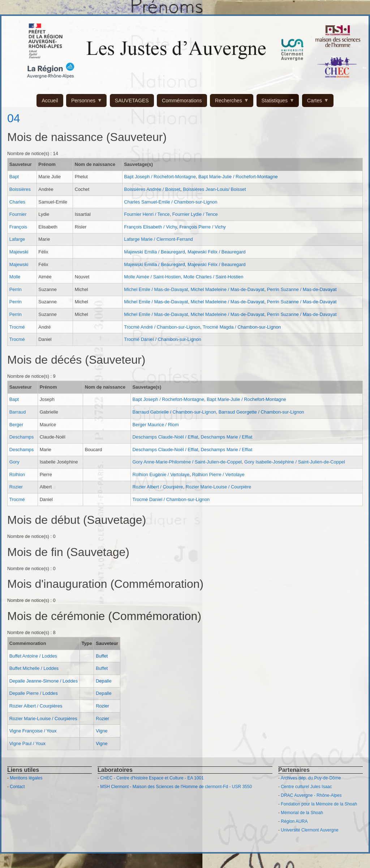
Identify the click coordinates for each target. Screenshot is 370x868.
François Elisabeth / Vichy (150, 227)
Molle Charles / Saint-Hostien (214, 277)
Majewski (19, 252)
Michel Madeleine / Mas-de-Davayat (228, 289)
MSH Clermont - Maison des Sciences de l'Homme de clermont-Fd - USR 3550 (176, 787)
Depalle (104, 681)
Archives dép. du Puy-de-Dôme (311, 778)
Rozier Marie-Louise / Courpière (218, 487)
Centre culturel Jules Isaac (306, 787)
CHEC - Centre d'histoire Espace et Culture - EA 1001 (152, 778)
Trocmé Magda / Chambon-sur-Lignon (242, 327)
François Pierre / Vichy (203, 227)
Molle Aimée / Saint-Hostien (152, 277)
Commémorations (182, 101)
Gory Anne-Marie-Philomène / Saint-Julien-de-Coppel (187, 462)
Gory (14, 462)
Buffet (102, 656)
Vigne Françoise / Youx (33, 731)
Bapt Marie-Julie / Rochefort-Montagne (238, 177)
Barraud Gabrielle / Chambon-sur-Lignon (174, 412)
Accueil (50, 101)
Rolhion (17, 474)
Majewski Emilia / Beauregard (154, 252)
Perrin (16, 289)
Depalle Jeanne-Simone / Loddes (44, 681)
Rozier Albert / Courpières (36, 706)
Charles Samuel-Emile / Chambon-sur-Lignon (171, 202)
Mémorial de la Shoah (302, 813)
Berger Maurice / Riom (156, 425)
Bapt (14, 177)
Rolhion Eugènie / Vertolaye (161, 474)
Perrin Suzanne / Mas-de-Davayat (302, 289)
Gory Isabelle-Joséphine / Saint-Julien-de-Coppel (295, 462)
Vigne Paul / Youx (27, 743)
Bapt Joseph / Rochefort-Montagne (160, 177)
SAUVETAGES (132, 101)
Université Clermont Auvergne (309, 830)
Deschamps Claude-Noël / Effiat (165, 437)
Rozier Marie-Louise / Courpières (43, 719)
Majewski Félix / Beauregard (217, 252)
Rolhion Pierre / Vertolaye (218, 474)
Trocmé (17, 327)
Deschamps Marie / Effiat (227, 437)
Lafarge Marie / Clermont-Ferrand (158, 239)
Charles (17, 202)
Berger (16, 425)
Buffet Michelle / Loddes (34, 668)
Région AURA (294, 821)
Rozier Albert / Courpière (158, 487)
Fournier (18, 214)
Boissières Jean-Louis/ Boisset (214, 189)
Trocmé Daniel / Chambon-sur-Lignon (163, 339)
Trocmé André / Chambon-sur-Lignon (162, 327)
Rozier (16, 487)
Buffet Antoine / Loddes (33, 656)
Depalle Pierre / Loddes (34, 693)
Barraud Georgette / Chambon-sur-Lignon (261, 412)
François (18, 227)
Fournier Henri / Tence (147, 214)
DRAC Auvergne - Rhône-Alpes (311, 795)
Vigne (102, 731)
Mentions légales (26, 778)
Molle (15, 277)
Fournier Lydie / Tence (195, 214)
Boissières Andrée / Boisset (152, 189)
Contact (17, 787)
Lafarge (17, 239)
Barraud (18, 412)
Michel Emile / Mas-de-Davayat (156, 289)
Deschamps (22, 437)
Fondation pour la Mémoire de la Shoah (319, 804)
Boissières (20, 189)
